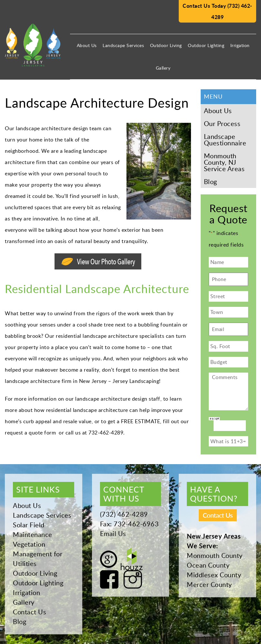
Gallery (163, 68)
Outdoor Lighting (206, 45)
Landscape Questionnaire (225, 140)
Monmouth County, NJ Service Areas (224, 162)
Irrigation (240, 45)
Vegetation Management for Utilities (38, 554)
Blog (211, 181)
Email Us (113, 533)
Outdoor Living (166, 45)
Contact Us (30, 612)
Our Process (222, 123)
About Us (87, 45)
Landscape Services (123, 45)
